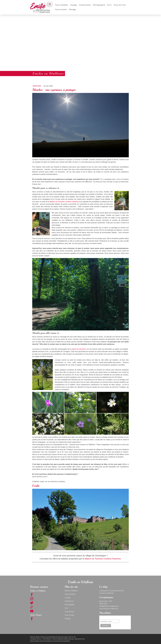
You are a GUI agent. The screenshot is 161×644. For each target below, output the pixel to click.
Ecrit (109, 5)
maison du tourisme (79, 349)
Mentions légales (35, 637)
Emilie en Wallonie (71, 591)
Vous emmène (62, 5)
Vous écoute (61, 9)
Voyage (74, 5)
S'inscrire (104, 617)
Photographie (99, 5)
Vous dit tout (120, 5)
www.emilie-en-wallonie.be (109, 609)
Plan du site (72, 637)
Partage (73, 9)
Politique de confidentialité (48, 637)
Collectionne (85, 5)
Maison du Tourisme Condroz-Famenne (64, 202)
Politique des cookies (62, 637)
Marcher (37, 86)
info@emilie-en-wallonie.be (109, 606)
